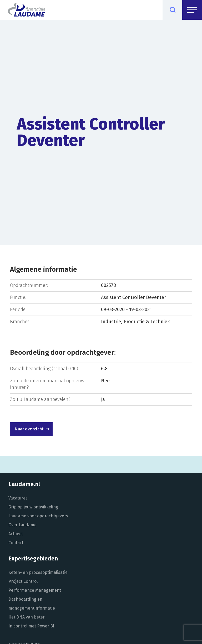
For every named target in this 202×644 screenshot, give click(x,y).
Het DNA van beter (27, 617)
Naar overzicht (29, 429)
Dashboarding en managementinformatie (32, 604)
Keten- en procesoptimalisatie (38, 572)
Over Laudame (22, 525)
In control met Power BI (31, 626)
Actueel (16, 534)
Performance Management (35, 590)
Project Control (23, 581)
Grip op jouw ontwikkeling (33, 507)
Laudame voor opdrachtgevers (38, 516)
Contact (16, 543)
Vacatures (18, 498)
